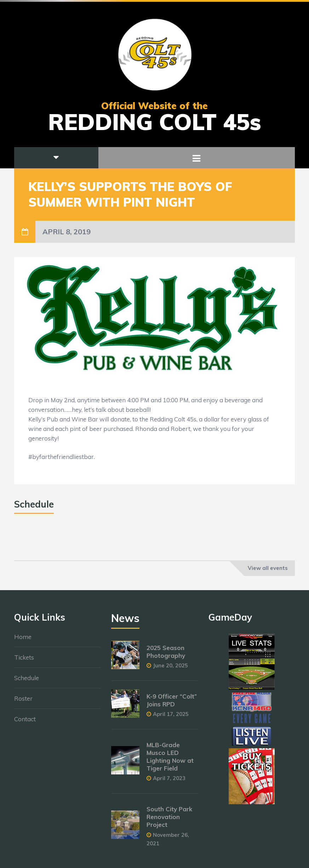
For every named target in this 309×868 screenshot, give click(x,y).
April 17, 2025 (171, 718)
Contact (25, 723)
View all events (268, 568)
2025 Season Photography (166, 655)
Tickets (24, 661)
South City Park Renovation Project (169, 821)
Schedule (27, 682)
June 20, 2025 (170, 669)
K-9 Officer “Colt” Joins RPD (172, 704)
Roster (23, 702)
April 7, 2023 (169, 782)
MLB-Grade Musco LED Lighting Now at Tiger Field (170, 760)
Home (23, 641)
